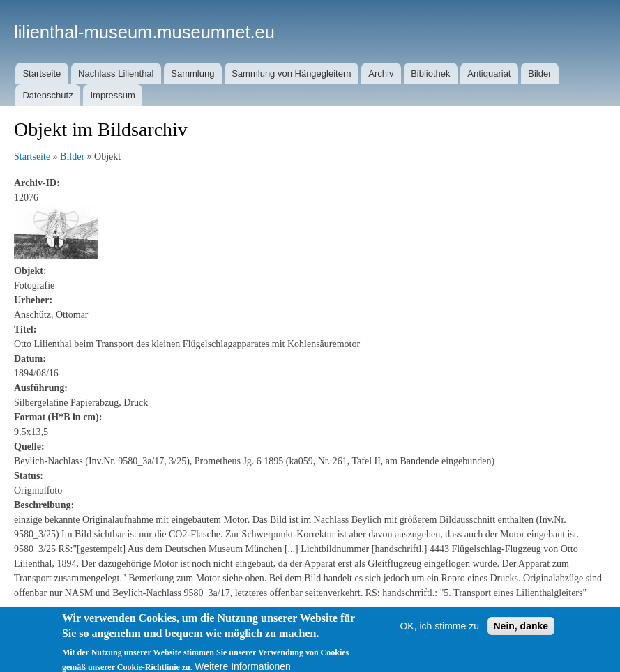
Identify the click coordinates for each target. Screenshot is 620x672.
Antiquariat (489, 74)
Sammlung (192, 74)
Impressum (112, 95)
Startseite (41, 74)
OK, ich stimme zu (439, 634)
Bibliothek (430, 74)
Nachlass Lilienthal (116, 74)
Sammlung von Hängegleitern (291, 74)
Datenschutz (47, 95)
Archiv (381, 74)
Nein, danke (521, 634)
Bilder (539, 74)
